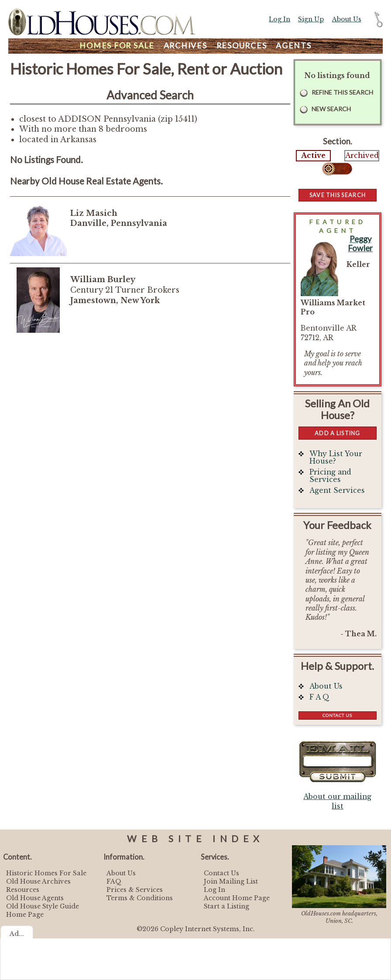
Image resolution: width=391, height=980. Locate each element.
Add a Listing (337, 433)
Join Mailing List (231, 881)
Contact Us (337, 715)
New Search (331, 109)
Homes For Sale (117, 46)
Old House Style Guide (43, 906)
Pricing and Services (330, 476)
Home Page (25, 915)
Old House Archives (38, 881)
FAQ (114, 881)
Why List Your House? (336, 458)
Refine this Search (342, 92)
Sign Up (311, 19)
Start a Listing (226, 906)
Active (313, 155)
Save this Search (338, 195)
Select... (338, 169)
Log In (280, 19)
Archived (362, 155)
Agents (294, 46)
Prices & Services (135, 890)
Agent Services (337, 490)
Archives (185, 46)
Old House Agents (35, 898)
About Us (347, 19)
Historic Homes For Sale (46, 873)
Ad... (17, 934)
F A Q (319, 697)
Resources (242, 46)
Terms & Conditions (140, 898)
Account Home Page (237, 898)
